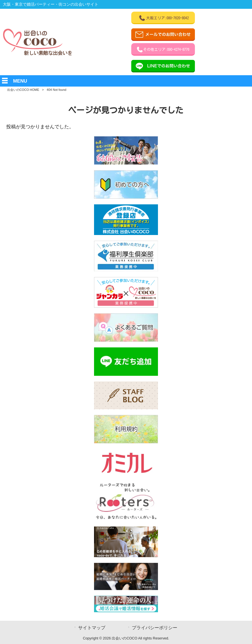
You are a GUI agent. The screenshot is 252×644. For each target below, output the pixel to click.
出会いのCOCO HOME (23, 90)
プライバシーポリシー (155, 628)
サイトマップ (92, 628)
